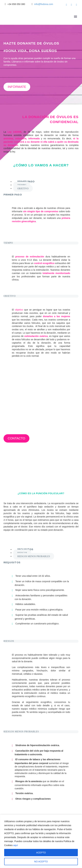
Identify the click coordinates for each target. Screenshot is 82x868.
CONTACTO (16, 438)
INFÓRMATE (17, 87)
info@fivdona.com (44, 4)
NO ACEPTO (41, 862)
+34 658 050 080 (16, 4)
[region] (41, 841)
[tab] (26, 182)
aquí (15, 845)
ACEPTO (41, 853)
